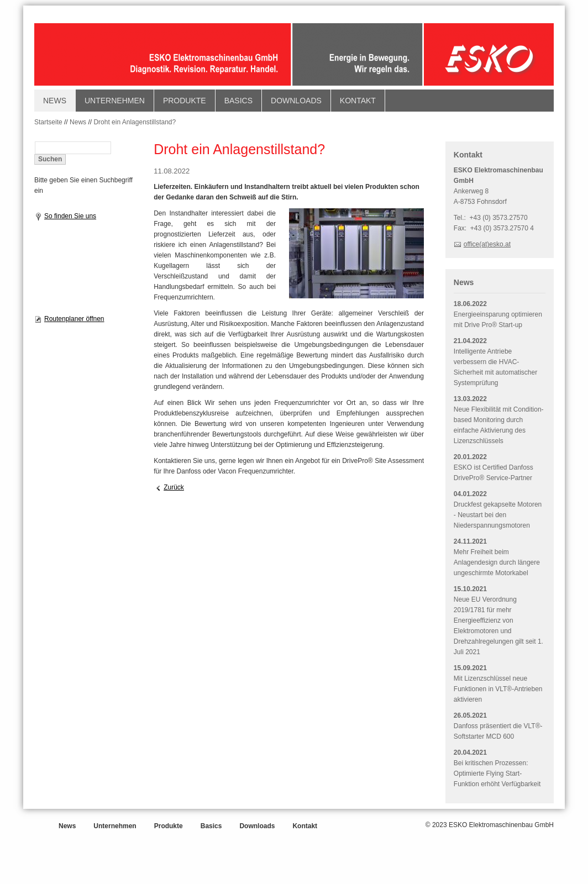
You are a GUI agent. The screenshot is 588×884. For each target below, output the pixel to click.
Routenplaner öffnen (74, 319)
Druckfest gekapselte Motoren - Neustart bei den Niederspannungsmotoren (498, 515)
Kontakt (358, 101)
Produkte (185, 101)
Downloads (296, 101)
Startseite (48, 122)
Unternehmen (115, 101)
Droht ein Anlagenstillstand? (135, 122)
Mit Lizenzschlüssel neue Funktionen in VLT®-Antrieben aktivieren (498, 689)
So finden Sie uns (70, 216)
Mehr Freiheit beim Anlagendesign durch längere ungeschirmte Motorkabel (497, 562)
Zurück (174, 487)
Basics (238, 101)
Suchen (50, 159)
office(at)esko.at (487, 244)
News (55, 101)
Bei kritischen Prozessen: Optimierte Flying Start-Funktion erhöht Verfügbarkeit (497, 773)
